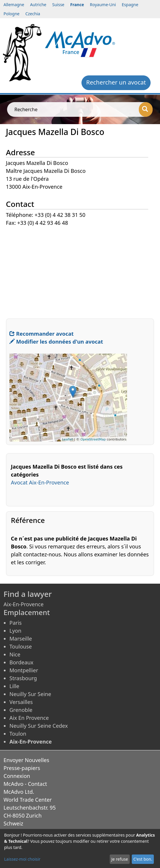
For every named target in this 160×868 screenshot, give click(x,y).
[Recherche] (146, 109)
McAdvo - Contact (25, 784)
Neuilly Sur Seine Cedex (39, 726)
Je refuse (120, 859)
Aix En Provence (29, 718)
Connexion (17, 776)
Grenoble (21, 710)
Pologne (11, 14)
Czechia (33, 14)
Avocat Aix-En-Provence (40, 482)
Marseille (21, 639)
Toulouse (21, 646)
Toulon (18, 734)
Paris (16, 623)
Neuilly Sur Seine (30, 694)
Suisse (58, 5)
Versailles (21, 702)
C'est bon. (143, 859)
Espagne (130, 5)
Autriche (38, 5)
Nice (15, 654)
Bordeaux (21, 662)
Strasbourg (23, 678)
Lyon (15, 631)
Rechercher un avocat (116, 82)
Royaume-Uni (103, 5)
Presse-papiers (22, 768)
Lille (14, 686)
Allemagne (14, 5)
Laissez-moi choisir (22, 859)
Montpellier (24, 670)
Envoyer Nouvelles (26, 760)
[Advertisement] (80, 268)
